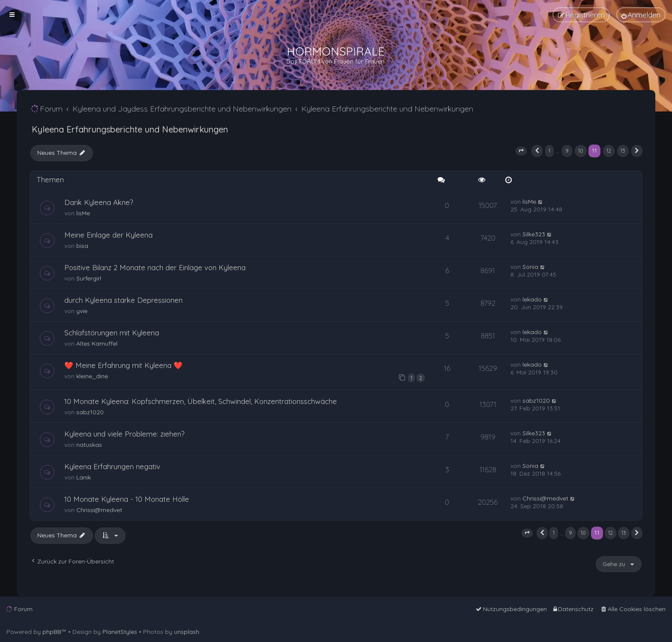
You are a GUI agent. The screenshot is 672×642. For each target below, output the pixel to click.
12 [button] (609, 151)
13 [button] (623, 151)
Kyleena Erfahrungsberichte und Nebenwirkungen (130, 129)
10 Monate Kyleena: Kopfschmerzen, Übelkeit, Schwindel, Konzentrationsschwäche (201, 401)
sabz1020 (90, 412)
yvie (82, 311)
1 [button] (549, 151)
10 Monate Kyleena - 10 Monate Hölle (127, 499)
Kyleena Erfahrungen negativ (112, 466)
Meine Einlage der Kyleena (108, 235)
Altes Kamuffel (97, 344)
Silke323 (534, 234)
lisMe (83, 213)
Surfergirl (89, 278)
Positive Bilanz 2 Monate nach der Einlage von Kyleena (155, 267)
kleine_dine (92, 376)
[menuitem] (641, 15)
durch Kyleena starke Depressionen (123, 300)
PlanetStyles (120, 632)
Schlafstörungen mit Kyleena (112, 333)
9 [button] (567, 151)
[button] (521, 151)
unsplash (187, 632)
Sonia (530, 267)
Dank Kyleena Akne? (99, 202)
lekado (532, 299)
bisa (82, 246)
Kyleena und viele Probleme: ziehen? (124, 434)
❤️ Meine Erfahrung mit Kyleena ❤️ (123, 365)
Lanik (84, 477)
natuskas (89, 445)
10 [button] (581, 151)
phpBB (52, 632)
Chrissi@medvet (99, 510)
